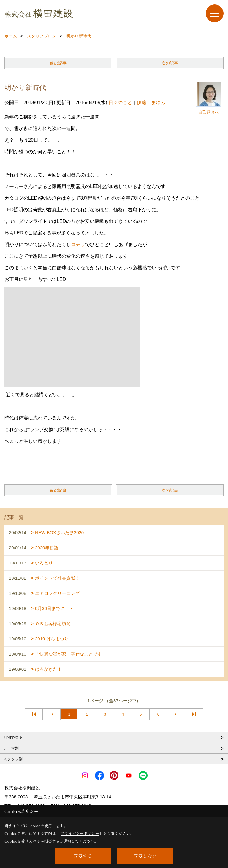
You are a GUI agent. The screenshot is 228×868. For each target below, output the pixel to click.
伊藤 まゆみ (151, 103)
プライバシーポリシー (80, 833)
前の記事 (58, 63)
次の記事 (170, 63)
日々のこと (120, 103)
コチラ (78, 244)
